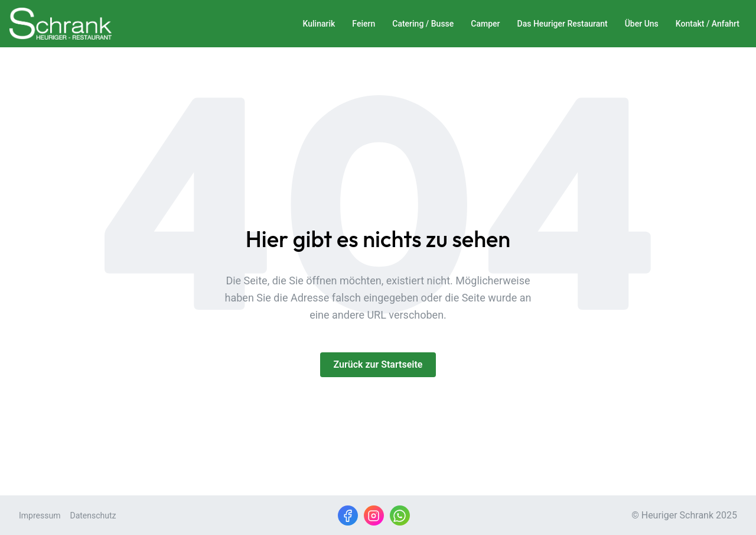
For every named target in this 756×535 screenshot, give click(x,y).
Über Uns (642, 24)
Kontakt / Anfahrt (708, 24)
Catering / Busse (423, 24)
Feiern (364, 24)
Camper (485, 24)
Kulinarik (319, 24)
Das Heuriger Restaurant (563, 24)
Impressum (40, 515)
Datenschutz (93, 515)
